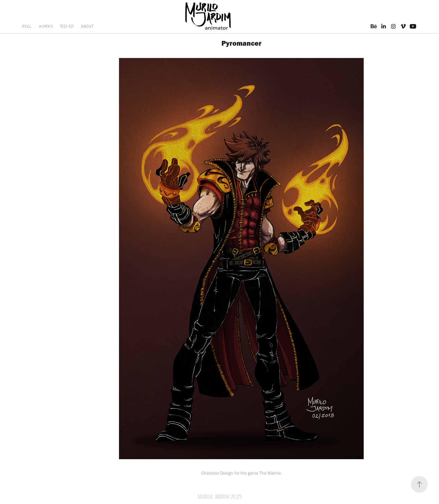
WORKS (46, 26)
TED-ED (67, 26)
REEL (27, 26)
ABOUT (87, 26)
